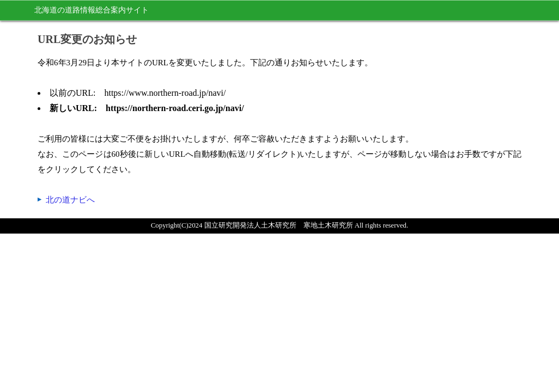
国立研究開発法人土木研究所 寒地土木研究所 (279, 225)
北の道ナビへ (70, 200)
